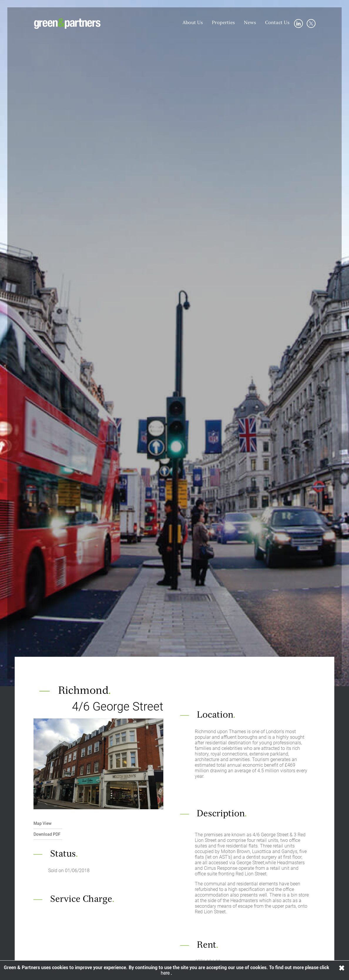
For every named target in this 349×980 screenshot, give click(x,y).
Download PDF (47, 834)
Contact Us (277, 23)
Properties (223, 23)
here (166, 973)
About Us (193, 23)
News (250, 23)
